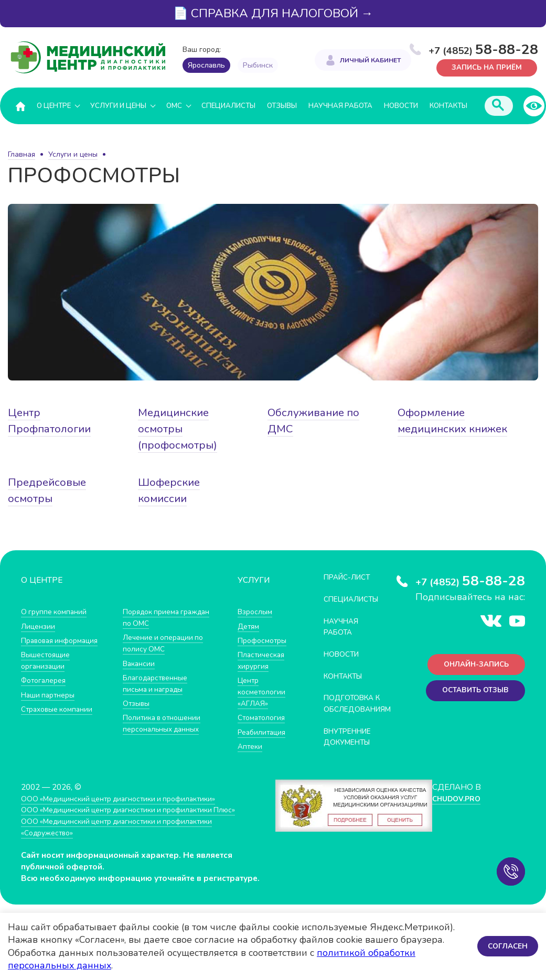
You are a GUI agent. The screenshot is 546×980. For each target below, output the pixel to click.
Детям (250, 626)
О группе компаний (56, 612)
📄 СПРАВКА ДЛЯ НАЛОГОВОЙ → (273, 13)
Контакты (448, 106)
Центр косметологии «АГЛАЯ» (263, 691)
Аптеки (251, 745)
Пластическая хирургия (263, 660)
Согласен (506, 946)
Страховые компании (60, 708)
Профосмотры (265, 640)
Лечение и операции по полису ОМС (167, 643)
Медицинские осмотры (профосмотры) (180, 429)
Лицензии (39, 626)
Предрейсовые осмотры (49, 490)
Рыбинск (258, 65)
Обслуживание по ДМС (317, 421)
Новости (401, 106)
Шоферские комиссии (171, 490)
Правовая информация (64, 640)
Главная (22, 154)
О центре (54, 106)
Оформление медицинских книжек (436, 429)
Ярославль (206, 65)
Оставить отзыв (472, 694)
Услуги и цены (118, 106)
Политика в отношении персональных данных (165, 722)
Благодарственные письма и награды (158, 683)
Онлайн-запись (472, 666)
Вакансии (140, 663)
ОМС (174, 106)
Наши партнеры (50, 694)
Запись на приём (483, 67)
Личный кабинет (370, 61)
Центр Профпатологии (52, 421)
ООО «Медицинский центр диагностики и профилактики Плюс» (138, 820)
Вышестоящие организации (48, 660)
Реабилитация (264, 731)
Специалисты (228, 106)
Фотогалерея (46, 680)
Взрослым (256, 612)
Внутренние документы (351, 747)
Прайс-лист (350, 577)
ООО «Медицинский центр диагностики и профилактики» (127, 808)
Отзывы (282, 106)
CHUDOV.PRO (456, 808)
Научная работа (340, 106)
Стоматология (263, 717)
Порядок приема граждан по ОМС (154, 618)
